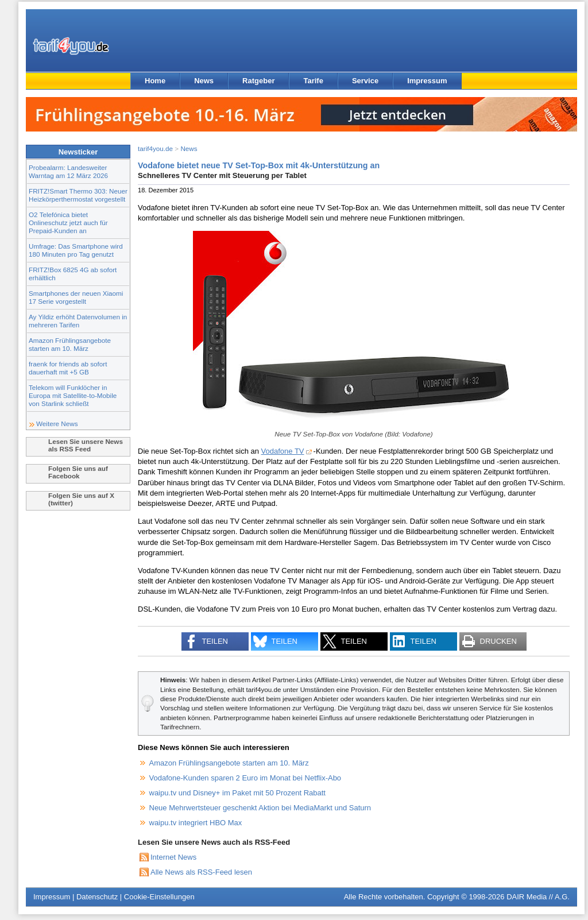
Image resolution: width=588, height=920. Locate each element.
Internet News (173, 857)
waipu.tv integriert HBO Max (196, 823)
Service (365, 81)
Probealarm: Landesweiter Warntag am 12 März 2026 (68, 171)
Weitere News (57, 424)
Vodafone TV (283, 451)
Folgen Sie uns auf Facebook (78, 472)
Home (155, 81)
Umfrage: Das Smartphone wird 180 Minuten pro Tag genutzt (76, 250)
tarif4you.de (155, 148)
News (204, 81)
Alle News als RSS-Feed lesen (201, 872)
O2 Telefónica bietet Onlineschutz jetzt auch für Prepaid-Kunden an (68, 223)
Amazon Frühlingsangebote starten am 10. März (70, 344)
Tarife (313, 81)
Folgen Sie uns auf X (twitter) (81, 499)
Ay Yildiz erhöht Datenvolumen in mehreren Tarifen (78, 321)
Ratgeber (258, 81)
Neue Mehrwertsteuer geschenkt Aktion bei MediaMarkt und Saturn (260, 808)
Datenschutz (97, 897)
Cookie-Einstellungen (159, 897)
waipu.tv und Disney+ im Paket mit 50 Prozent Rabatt (237, 793)
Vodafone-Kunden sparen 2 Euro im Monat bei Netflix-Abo (245, 778)
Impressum (427, 81)
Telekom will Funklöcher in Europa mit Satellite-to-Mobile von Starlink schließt (73, 395)
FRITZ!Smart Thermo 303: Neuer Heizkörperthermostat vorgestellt (78, 195)
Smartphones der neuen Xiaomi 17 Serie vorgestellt (76, 297)
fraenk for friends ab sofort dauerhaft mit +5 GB (68, 368)
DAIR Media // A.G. (538, 897)
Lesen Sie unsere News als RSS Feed (86, 445)
